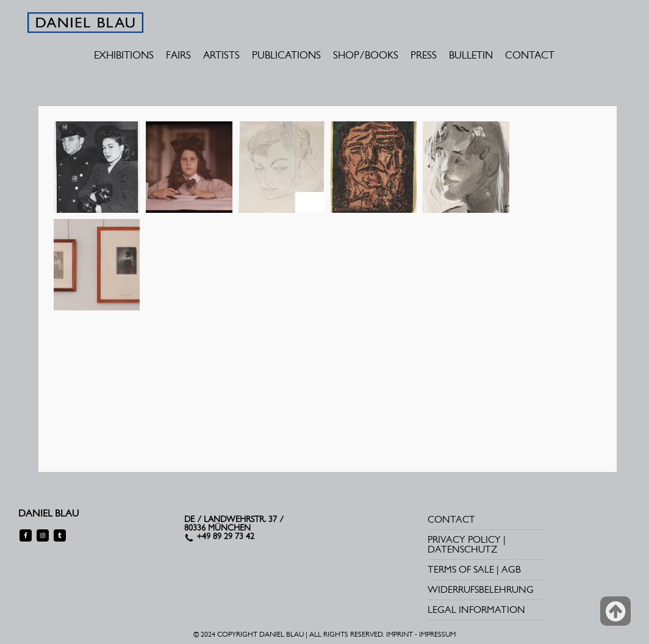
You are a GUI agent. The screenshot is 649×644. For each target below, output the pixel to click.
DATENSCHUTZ (462, 549)
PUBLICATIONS (286, 55)
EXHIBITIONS (124, 55)
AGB (511, 569)
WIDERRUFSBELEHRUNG (481, 589)
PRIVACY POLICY (464, 539)
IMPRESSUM (437, 634)
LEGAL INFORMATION (476, 610)
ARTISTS (221, 55)
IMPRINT (400, 634)
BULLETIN (471, 55)
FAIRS (178, 55)
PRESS (424, 55)
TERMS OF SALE (461, 569)
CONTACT (530, 55)
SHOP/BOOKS (366, 55)
